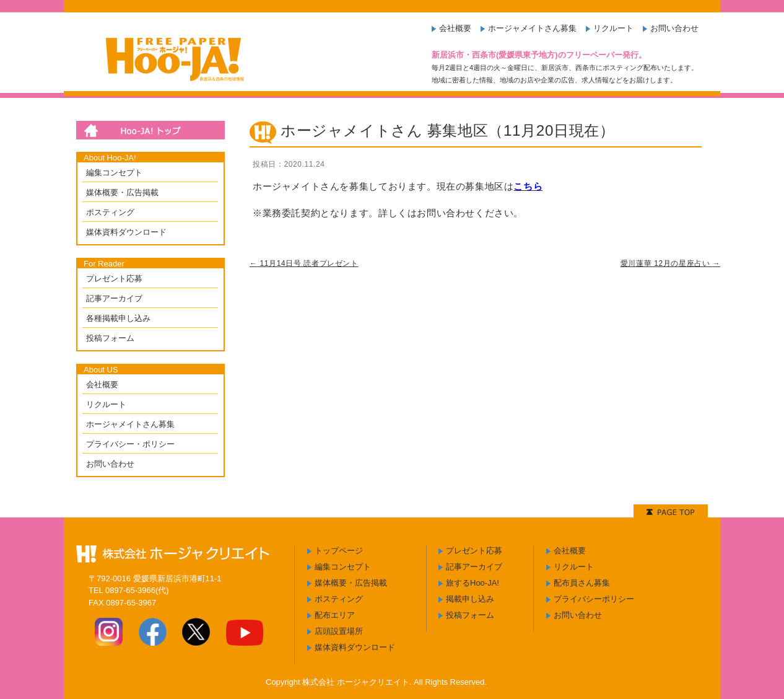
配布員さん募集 (582, 583)
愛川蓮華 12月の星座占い (670, 263)
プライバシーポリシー (594, 599)
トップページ (339, 551)
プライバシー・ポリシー (130, 444)
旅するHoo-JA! (473, 583)
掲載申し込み (470, 599)
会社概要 (455, 28)
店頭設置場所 (339, 631)
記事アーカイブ (114, 298)
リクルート (613, 28)
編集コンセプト (114, 173)
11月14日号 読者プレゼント (304, 263)
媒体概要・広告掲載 (122, 192)
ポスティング (110, 212)
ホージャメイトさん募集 (532, 28)
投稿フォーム (110, 338)
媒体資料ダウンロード (126, 232)
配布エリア (335, 615)
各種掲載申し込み (118, 318)
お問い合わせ (674, 28)
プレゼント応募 (114, 279)
